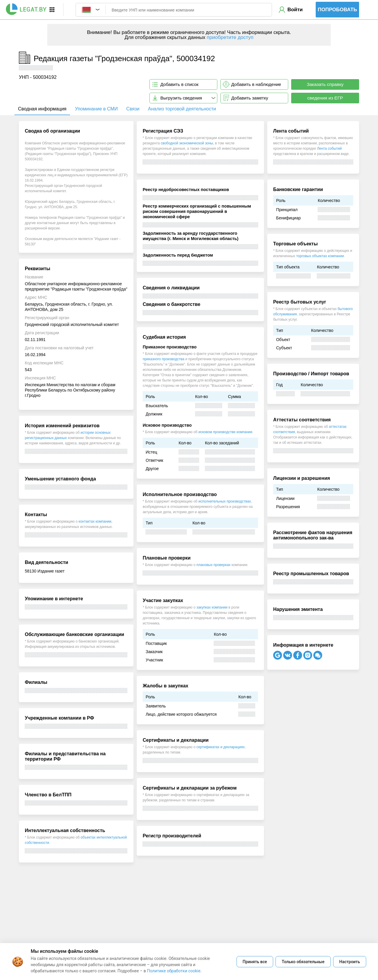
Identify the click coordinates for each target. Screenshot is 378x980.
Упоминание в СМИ (96, 109)
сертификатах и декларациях (220, 747)
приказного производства (163, 359)
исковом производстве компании (225, 432)
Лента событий (329, 149)
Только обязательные (303, 962)
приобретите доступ (230, 37)
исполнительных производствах (225, 501)
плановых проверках (213, 565)
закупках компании (212, 607)
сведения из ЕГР (325, 98)
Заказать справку (325, 84)
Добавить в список (179, 84)
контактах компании (95, 521)
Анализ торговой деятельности (182, 109)
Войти (295, 10)
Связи (133, 109)
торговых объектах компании (320, 256)
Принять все (255, 962)
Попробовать (337, 10)
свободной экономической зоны (187, 143)
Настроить (350, 962)
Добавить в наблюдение (256, 84)
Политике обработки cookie (174, 971)
